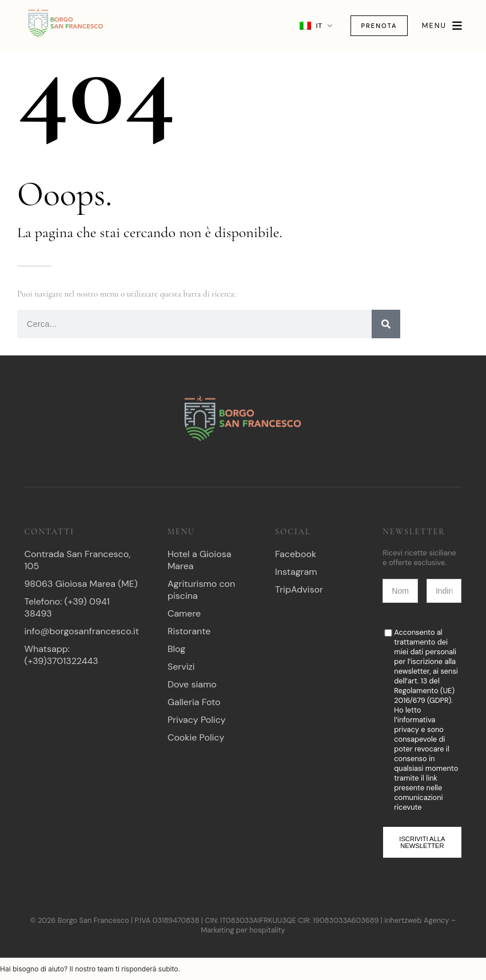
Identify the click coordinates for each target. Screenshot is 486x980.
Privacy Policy (197, 720)
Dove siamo (192, 684)
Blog (176, 649)
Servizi (181, 667)
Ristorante (189, 631)
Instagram (296, 572)
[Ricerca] (386, 324)
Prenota (375, 26)
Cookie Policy (196, 737)
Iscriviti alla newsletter (422, 842)
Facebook (296, 554)
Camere (184, 613)
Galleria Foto (194, 702)
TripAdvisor (299, 589)
